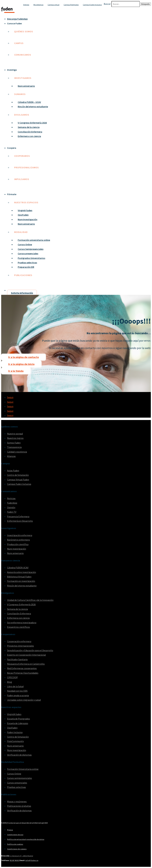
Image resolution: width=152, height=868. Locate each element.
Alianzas (11, 456)
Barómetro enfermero (19, 540)
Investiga (12, 70)
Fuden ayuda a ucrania (18, 695)
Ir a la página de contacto (24, 357)
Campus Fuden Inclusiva (92, 5)
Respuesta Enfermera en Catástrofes (26, 664)
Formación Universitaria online (23, 769)
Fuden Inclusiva (15, 732)
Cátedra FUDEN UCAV (18, 568)
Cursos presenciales (28, 253)
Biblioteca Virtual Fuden (19, 577)
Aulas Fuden (13, 471)
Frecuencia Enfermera (18, 516)
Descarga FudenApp (17, 19)
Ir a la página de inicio (21, 364)
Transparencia (14, 447)
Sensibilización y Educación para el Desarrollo (30, 650)
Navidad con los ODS (17, 691)
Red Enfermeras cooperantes (22, 668)
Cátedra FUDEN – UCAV (29, 102)
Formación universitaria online (34, 240)
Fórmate (12, 194)
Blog (10, 682)
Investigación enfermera (20, 535)
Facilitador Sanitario (17, 659)
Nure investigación (17, 549)
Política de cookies (15, 844)
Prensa (10, 830)
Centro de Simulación (18, 475)
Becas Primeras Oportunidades (23, 673)
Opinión (11, 507)
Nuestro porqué (15, 434)
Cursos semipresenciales (20, 778)
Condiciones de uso (15, 835)
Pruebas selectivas (27, 263)
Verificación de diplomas (19, 755)
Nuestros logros (15, 438)
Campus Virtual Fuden (18, 480)
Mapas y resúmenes (17, 801)
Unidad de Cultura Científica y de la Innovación (30, 600)
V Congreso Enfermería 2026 (32, 123)
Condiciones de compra (17, 849)
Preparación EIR (26, 267)
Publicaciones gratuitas (19, 806)
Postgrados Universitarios (31, 258)
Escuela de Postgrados (19, 719)
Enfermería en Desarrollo (20, 521)
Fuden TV (12, 512)
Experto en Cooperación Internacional (26, 655)
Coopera (12, 148)
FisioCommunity (15, 741)
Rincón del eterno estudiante (33, 107)
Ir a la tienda (16, 371)
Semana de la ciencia (29, 127)
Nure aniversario (26, 86)
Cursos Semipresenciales (31, 249)
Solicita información (22, 293)
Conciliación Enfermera (30, 132)
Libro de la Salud (15, 686)
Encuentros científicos (19, 627)
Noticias (11, 498)
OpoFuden (23, 215)
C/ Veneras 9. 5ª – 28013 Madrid (21, 856)
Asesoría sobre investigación (22, 572)
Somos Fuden (14, 443)
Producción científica (18, 544)
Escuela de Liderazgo (18, 723)
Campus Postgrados (71, 5)
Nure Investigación (28, 219)
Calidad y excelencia (17, 452)
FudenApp (12, 503)
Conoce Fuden (15, 23)
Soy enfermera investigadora (22, 623)
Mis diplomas (38, 5)
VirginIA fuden (25, 210)
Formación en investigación (21, 581)
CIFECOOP (12, 677)
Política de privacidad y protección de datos (26, 839)
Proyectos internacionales (20, 646)
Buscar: (107, 4)
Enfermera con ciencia (29, 136)
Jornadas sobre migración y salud (24, 700)
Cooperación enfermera (19, 641)
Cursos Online (25, 244)
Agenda (26, 5)
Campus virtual (54, 5)
